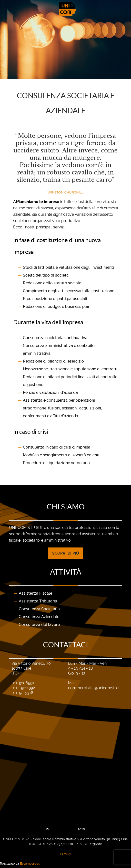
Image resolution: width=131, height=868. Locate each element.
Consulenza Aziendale (39, 616)
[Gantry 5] (65, 9)
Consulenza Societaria (39, 609)
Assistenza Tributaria (38, 601)
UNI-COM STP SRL (64, 829)
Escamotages (30, 863)
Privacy (66, 853)
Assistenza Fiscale (35, 593)
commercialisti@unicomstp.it (94, 687)
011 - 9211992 (23, 687)
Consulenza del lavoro (39, 624)
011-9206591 (23, 682)
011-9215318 (22, 692)
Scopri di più (66, 553)
